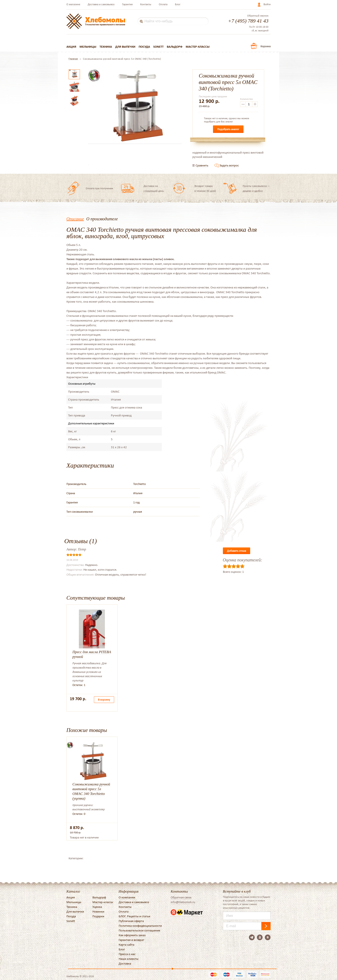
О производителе (102, 219)
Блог (178, 4)
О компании (127, 897)
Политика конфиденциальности (140, 926)
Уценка (97, 907)
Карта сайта (126, 945)
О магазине (73, 4)
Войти (267, 4)
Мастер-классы (198, 47)
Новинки (98, 911)
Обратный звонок (258, 16)
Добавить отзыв (237, 551)
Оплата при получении (99, 188)
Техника (106, 47)
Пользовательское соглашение (139, 930)
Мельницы (88, 47)
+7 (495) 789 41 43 (248, 21)
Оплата (163, 4)
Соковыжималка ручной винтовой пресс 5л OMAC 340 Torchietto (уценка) (91, 791)
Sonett (158, 47)
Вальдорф (175, 47)
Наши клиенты (129, 959)
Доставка (125, 963)
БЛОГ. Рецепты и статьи (134, 916)
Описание (75, 219)
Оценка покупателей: (243, 560)
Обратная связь (181, 897)
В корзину (104, 700)
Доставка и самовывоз (101, 4)
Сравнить (202, 165)
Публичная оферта (131, 921)
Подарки (98, 916)
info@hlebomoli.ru (183, 902)
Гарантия (127, 4)
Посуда (144, 47)
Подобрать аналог (228, 129)
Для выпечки (125, 47)
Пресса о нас (127, 954)
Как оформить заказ (132, 935)
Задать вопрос (229, 165)
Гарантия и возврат (131, 940)
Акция (71, 47)
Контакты (146, 4)
